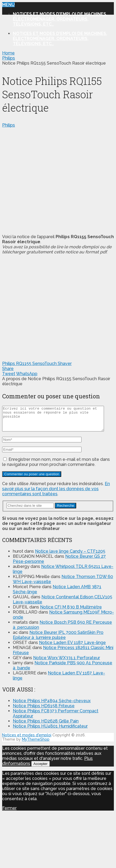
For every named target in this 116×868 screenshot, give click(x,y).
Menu (8, 5)
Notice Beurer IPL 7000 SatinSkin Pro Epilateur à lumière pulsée (58, 640)
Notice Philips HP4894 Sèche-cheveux (52, 706)
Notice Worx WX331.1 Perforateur (67, 663)
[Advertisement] (50, 180)
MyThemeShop (36, 744)
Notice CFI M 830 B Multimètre (71, 612)
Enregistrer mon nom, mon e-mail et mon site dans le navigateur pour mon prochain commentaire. (56, 467)
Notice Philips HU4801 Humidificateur (50, 731)
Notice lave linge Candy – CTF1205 (70, 556)
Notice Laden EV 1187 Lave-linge (72, 647)
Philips (9, 125)
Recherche (65, 510)
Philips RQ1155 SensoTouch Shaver (37, 364)
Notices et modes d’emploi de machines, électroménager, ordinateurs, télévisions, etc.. (60, 19)
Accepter (40, 769)
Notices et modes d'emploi (27, 740)
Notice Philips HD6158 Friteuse (44, 711)
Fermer (9, 813)
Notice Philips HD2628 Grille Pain (46, 726)
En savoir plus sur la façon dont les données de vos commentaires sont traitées (56, 494)
